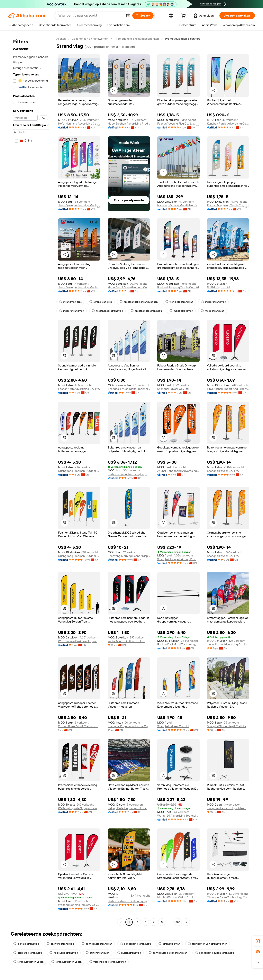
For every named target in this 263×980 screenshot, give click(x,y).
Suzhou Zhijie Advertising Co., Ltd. (129, 474)
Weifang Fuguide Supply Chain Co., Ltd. (79, 808)
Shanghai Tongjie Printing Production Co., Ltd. (178, 559)
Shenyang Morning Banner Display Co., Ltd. (129, 556)
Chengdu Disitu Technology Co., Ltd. (228, 897)
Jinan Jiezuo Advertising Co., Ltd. (228, 644)
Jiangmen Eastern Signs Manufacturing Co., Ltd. (228, 808)
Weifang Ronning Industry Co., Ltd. (79, 905)
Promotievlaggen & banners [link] (183, 39)
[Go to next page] (186, 922)
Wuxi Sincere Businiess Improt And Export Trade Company (79, 641)
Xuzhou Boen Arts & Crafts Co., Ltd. (79, 726)
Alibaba (61, 39)
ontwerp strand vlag (60, 944)
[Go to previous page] (121, 922)
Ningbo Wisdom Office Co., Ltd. (177, 897)
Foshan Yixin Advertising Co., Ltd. (79, 389)
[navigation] (31, 481)
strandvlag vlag (169, 944)
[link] (258, 941)
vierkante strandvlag (179, 302)
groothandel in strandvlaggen (139, 302)
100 (178, 922)
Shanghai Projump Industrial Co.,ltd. (129, 726)
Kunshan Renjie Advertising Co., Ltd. (228, 124)
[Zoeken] (143, 16)
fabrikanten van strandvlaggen (208, 944)
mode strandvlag (181, 311)
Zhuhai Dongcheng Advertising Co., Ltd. (178, 471)
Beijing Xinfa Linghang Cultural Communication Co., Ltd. (129, 808)
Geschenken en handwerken (90, 39)
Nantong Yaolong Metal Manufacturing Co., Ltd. (178, 205)
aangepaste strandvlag (97, 944)
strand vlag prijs (70, 302)
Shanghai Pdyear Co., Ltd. (173, 389)
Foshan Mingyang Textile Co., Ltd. (228, 205)
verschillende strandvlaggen (108, 962)
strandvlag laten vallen (28, 962)
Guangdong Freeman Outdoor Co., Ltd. (79, 471)
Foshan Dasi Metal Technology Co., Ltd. (178, 644)
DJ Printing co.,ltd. (219, 287)
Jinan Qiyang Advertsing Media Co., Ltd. (79, 205)
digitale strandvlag (26, 944)
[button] (128, 16)
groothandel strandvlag (107, 311)
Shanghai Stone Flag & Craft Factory (228, 726)
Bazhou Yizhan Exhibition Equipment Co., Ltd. (129, 901)
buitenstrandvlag (98, 953)
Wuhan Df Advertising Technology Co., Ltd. (178, 816)
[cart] (184, 16)
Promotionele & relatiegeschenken (137, 39)
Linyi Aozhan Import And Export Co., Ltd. (228, 389)
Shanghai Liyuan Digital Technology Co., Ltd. (129, 389)
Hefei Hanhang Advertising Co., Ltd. (79, 124)
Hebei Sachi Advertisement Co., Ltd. (129, 287)
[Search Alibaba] (90, 16)
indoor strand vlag (214, 302)
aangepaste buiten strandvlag (168, 953)
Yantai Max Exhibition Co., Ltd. (126, 641)
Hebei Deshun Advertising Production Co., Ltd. (129, 124)
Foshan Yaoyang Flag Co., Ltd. (176, 124)
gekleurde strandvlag (28, 953)
